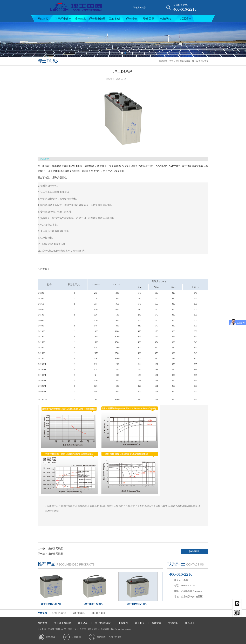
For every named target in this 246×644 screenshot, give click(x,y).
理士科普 (132, 19)
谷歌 (118, 637)
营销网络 (166, 19)
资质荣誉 (149, 19)
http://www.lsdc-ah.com (121, 629)
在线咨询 (51, 637)
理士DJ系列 (197, 61)
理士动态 (80, 19)
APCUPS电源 (59, 613)
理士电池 (42, 166)
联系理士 (186, 19)
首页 (171, 61)
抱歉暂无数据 (56, 548)
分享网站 (76, 637)
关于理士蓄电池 (63, 20)
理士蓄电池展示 (97, 20)
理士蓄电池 (44, 178)
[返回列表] (195, 551)
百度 (111, 637)
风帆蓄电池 (79, 613)
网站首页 (43, 19)
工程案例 (114, 19)
